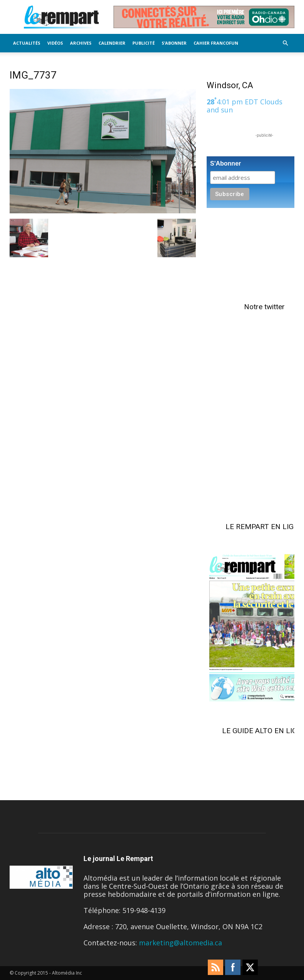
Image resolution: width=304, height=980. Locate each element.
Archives (81, 43)
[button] (285, 43)
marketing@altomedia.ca (180, 943)
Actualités (27, 43)
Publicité (144, 43)
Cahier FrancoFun (216, 43)
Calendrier (112, 43)
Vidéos (55, 43)
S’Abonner (174, 43)
